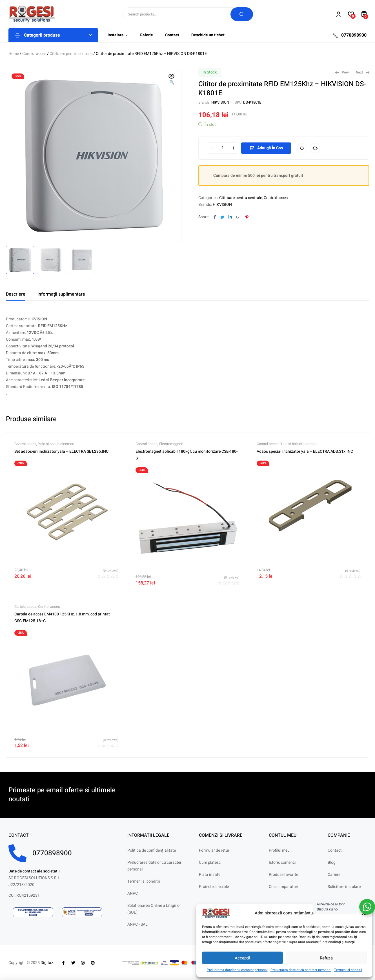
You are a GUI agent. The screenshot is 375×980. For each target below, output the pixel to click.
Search (242, 14)
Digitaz (47, 963)
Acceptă (242, 958)
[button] (172, 80)
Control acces (34, 54)
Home (14, 54)
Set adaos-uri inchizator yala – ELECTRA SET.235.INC (61, 451)
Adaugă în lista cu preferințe (302, 148)
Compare (315, 148)
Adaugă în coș (270, 148)
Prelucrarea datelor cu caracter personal (237, 970)
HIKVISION (220, 102)
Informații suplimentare (61, 294)
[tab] (16, 294)
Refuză (326, 958)
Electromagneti (171, 444)
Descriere (16, 294)
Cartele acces (25, 607)
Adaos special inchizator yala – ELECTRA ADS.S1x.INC (305, 451)
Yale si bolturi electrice (56, 444)
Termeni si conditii (348, 970)
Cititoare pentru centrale (71, 54)
